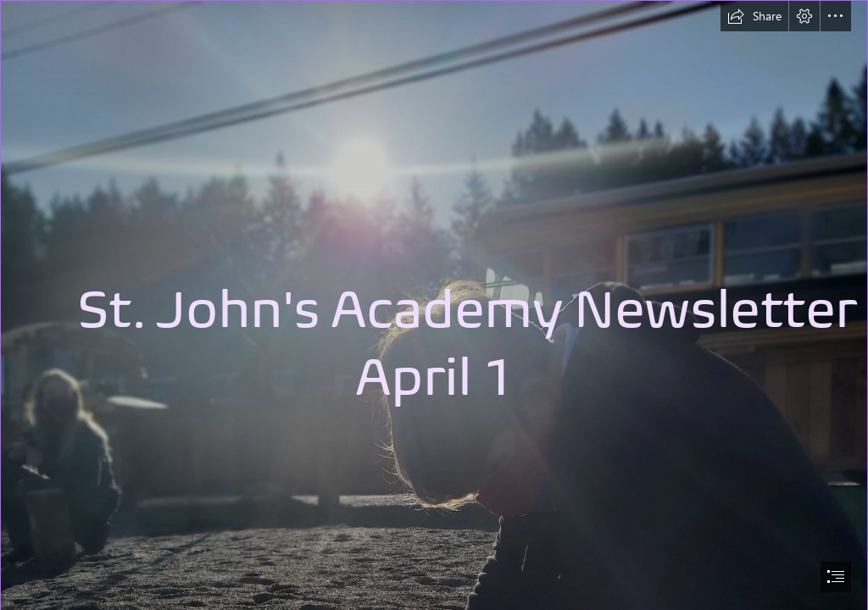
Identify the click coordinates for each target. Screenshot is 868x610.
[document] (434, 305)
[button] (754, 16)
